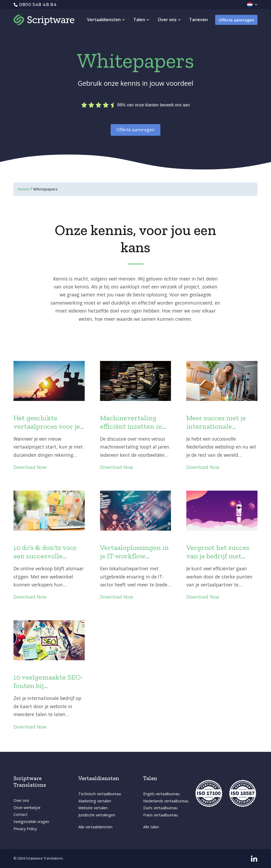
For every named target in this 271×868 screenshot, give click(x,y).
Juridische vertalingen (97, 815)
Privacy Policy (25, 829)
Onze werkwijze (27, 808)
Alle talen (151, 827)
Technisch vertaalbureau (100, 794)
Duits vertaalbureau (160, 808)
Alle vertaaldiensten (95, 827)
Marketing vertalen (95, 801)
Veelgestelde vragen (31, 822)
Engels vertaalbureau (161, 794)
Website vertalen (93, 808)
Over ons (21, 800)
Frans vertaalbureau (161, 815)
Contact (21, 814)
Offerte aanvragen (236, 20)
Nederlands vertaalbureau (166, 801)
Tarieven (198, 20)
